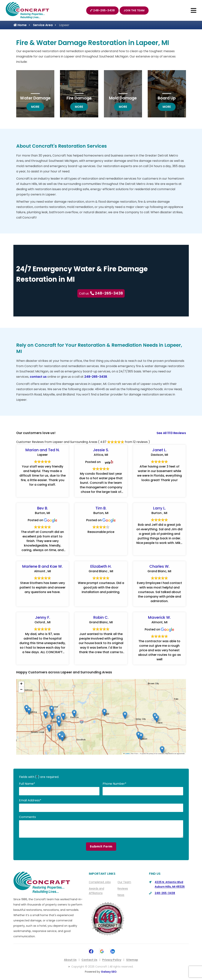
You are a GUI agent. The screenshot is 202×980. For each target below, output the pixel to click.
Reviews (123, 889)
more (38, 107)
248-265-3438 (103, 10)
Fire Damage (79, 98)
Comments (27, 817)
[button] (59, 723)
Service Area (43, 25)
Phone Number (114, 784)
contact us (38, 377)
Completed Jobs (100, 882)
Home (20, 25)
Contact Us (89, 960)
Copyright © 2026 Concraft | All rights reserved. (102, 967)
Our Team (124, 882)
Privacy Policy (112, 960)
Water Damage (35, 98)
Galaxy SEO (109, 972)
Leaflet (126, 754)
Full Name (27, 784)
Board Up (167, 98)
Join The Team (134, 10)
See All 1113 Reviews (171, 433)
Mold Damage (123, 98)
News (121, 895)
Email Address (30, 800)
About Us (70, 960)
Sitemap (132, 960)
